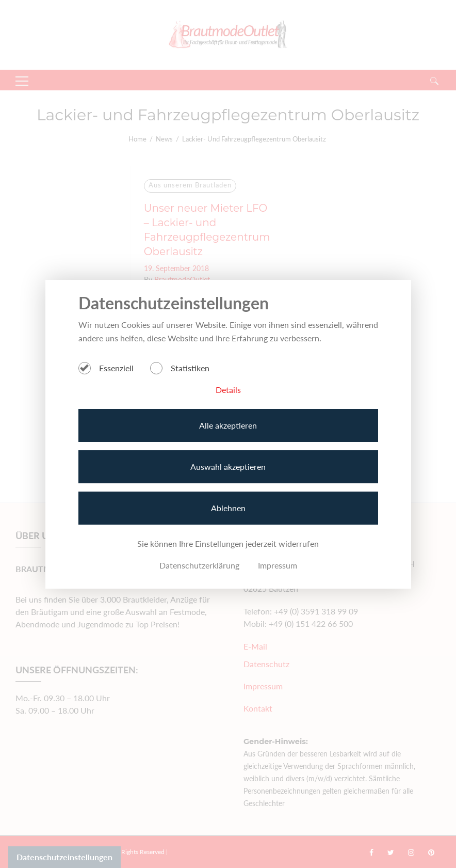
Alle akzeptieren (228, 425)
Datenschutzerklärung (199, 565)
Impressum (278, 565)
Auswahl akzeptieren (228, 467)
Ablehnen (228, 508)
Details (228, 390)
